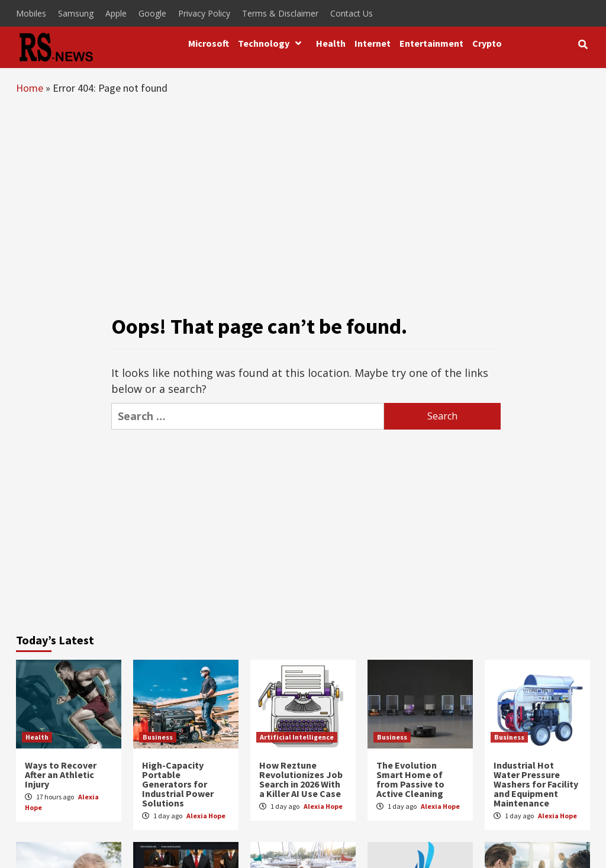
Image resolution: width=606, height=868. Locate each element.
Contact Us (352, 13)
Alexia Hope (206, 816)
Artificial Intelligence (297, 737)
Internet (373, 43)
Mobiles (31, 13)
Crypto (487, 43)
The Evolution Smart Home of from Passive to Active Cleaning (410, 779)
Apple (116, 13)
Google (152, 13)
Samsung (76, 13)
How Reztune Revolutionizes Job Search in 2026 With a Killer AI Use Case (301, 779)
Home (30, 88)
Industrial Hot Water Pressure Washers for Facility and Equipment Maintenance (536, 784)
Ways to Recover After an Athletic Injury (61, 775)
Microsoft (209, 43)
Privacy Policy (204, 13)
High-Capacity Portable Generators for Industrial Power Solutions (178, 784)
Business (158, 737)
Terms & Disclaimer (280, 13)
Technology (273, 43)
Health (331, 43)
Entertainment (431, 43)
